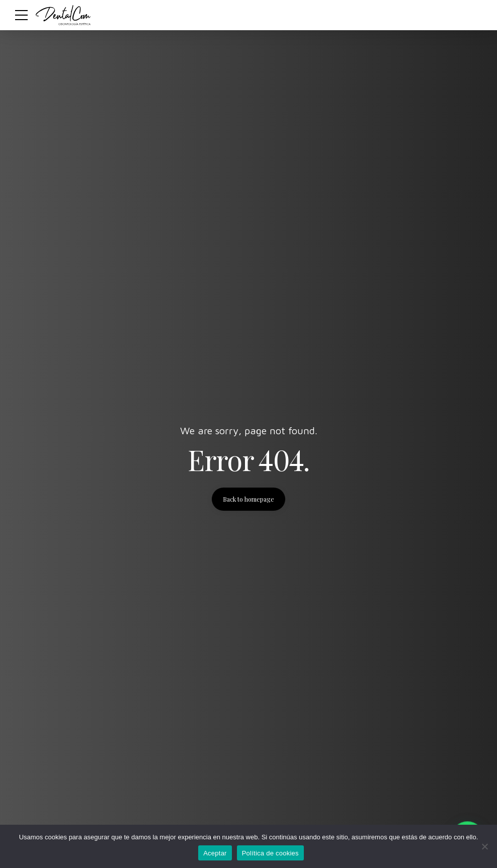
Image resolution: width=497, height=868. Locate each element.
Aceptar (215, 853)
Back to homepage (248, 499)
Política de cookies (270, 853)
